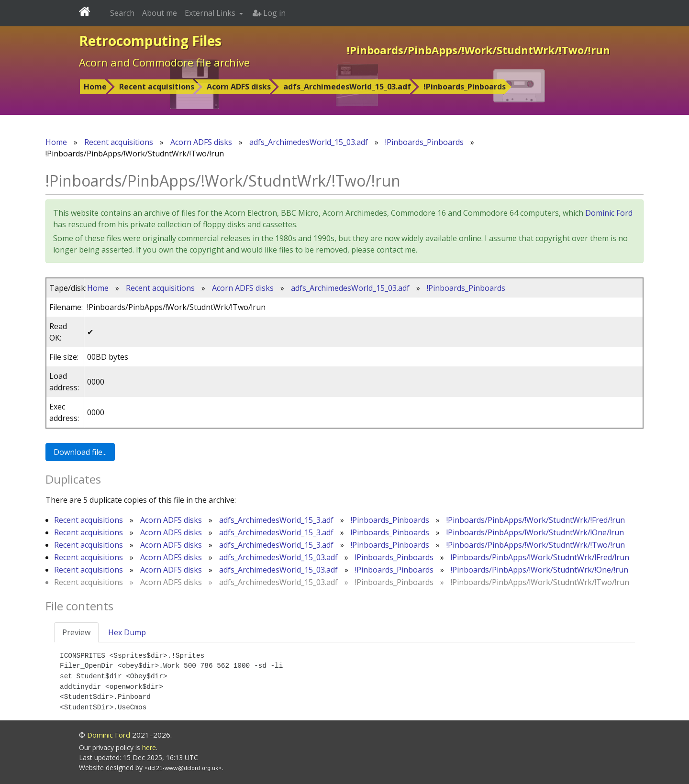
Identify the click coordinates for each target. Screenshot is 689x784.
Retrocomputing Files (150, 41)
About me (160, 13)
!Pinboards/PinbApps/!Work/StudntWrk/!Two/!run (536, 545)
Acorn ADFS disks (239, 87)
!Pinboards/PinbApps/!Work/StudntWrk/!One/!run (535, 532)
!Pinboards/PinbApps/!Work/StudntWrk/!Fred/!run (536, 520)
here (149, 747)
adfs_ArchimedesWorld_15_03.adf (347, 87)
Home (95, 87)
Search (122, 13)
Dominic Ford (609, 213)
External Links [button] (211, 13)
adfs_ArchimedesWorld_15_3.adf (276, 520)
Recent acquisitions (157, 87)
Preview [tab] (76, 632)
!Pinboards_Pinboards (465, 87)
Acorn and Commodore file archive (164, 62)
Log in (269, 13)
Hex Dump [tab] (127, 632)
